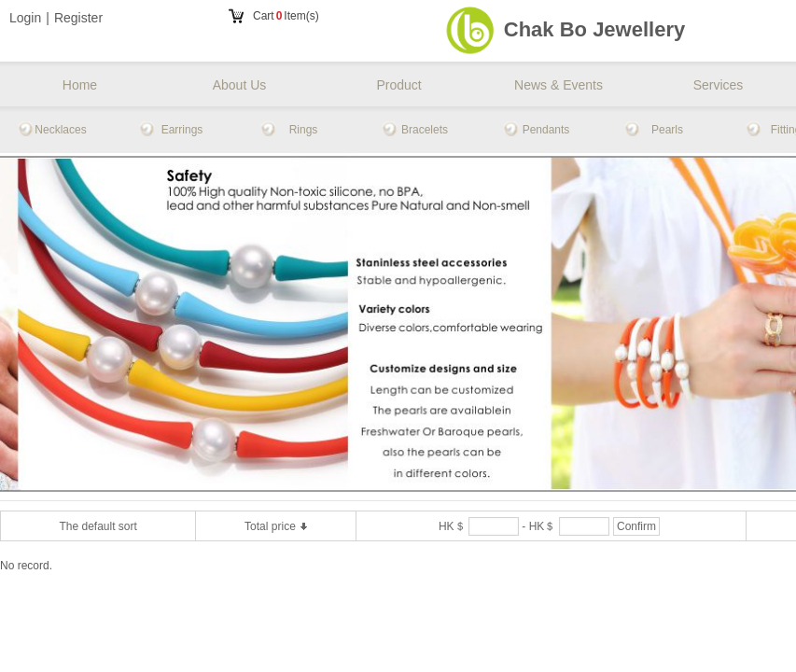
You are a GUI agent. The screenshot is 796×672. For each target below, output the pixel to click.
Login (25, 18)
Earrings (182, 130)
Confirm (636, 526)
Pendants (546, 130)
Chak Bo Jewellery (594, 29)
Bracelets (425, 130)
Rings (304, 130)
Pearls (667, 130)
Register (78, 18)
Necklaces (60, 130)
